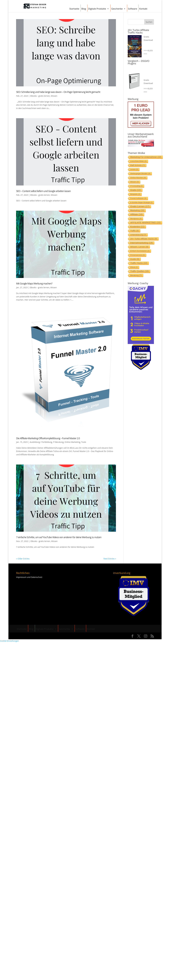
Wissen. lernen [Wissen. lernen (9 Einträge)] (139, 247)
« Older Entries (23, 559)
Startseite (74, 9)
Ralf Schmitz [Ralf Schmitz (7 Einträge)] (138, 165)
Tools (84, 442)
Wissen (54, 96)
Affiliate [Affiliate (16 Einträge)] (137, 214)
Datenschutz (37, 577)
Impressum (21, 577)
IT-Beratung (58, 442)
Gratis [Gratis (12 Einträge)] (136, 190)
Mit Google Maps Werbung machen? (34, 283)
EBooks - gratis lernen (40, 96)
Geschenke (118, 8)
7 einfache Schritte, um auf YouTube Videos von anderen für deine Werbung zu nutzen (59, 537)
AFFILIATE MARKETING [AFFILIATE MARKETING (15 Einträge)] (145, 223)
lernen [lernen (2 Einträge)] (134, 169)
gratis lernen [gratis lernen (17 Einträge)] (140, 206)
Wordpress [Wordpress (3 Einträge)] (136, 219)
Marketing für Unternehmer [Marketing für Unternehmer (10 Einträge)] (146, 157)
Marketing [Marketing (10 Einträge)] (137, 210)
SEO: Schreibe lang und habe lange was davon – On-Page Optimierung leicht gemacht (58, 92)
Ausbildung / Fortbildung (41, 442)
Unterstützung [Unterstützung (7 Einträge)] (138, 235)
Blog (84, 9)
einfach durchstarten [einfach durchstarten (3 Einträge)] (140, 251)
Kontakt (143, 9)
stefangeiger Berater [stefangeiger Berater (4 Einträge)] (140, 174)
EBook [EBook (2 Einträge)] (134, 267)
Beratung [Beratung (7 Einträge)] (136, 275)
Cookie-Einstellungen (9, 641)
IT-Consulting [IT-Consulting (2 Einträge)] (137, 186)
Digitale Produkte (99, 8)
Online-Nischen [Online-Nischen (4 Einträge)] (138, 178)
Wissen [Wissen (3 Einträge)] (135, 182)
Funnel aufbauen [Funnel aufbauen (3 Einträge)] (138, 198)
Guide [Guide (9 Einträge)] (135, 259)
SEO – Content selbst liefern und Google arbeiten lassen (43, 191)
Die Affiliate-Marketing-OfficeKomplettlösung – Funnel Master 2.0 (48, 438)
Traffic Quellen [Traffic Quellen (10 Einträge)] (139, 271)
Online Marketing (72, 442)
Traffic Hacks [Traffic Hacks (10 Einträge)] (139, 263)
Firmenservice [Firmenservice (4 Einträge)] (138, 255)
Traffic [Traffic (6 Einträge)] (135, 231)
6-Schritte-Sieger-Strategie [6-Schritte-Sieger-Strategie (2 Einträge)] (141, 203)
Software (132, 9)
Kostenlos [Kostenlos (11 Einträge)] (137, 227)
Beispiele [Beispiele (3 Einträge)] (135, 194)
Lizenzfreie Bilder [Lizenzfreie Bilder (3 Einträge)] (138, 161)
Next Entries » (110, 559)
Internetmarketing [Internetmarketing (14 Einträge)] (142, 243)
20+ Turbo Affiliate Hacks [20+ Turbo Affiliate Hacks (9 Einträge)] (144, 239)
